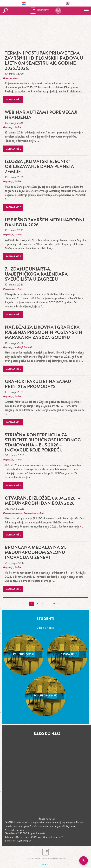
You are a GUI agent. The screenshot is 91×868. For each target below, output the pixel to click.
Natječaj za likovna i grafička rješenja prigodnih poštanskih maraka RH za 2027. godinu (44, 332)
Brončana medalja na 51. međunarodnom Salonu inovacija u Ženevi (35, 552)
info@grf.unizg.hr (22, 841)
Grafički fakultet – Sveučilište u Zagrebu (46, 11)
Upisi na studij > (46, 628)
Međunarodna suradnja (25, 513)
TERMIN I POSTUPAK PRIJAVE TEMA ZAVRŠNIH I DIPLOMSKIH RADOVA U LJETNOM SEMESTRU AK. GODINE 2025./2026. (44, 61)
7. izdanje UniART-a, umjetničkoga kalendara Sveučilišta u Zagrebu (36, 274)
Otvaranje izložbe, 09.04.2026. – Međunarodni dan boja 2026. (42, 501)
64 (54, 604)
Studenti (18, 127)
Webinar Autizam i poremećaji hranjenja (41, 115)
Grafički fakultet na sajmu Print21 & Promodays (38, 384)
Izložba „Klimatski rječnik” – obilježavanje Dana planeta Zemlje (39, 166)
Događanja (8, 127)
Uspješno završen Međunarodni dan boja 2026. (45, 222)
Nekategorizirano (11, 78)
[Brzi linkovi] (84, 861)
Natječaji (19, 347)
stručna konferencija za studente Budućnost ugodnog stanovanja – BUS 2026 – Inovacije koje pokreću (43, 442)
